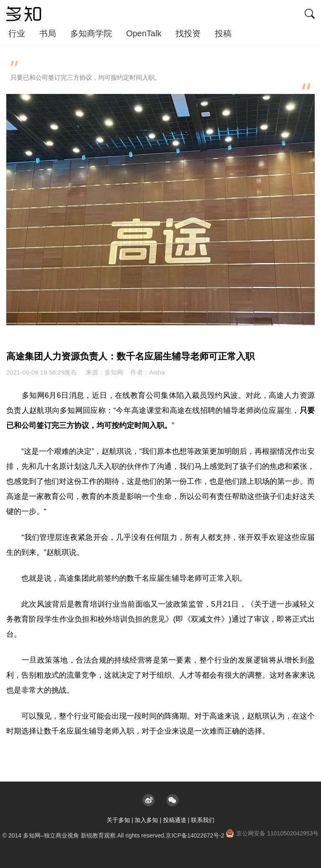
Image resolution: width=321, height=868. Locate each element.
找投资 (188, 33)
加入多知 (146, 820)
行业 (17, 33)
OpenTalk (144, 33)
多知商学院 (91, 33)
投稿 (223, 33)
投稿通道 (175, 820)
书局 (48, 33)
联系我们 (203, 820)
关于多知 (118, 820)
